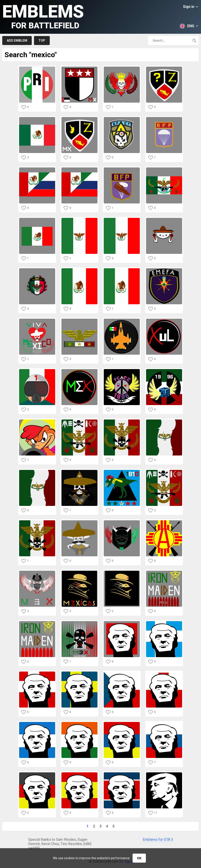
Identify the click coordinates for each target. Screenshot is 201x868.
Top (42, 41)
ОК (139, 858)
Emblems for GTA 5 (158, 840)
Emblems (43, 16)
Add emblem (17, 41)
